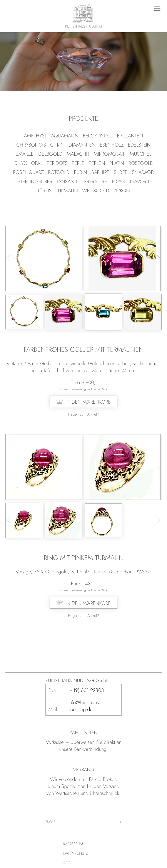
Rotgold (59, 172)
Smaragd (143, 172)
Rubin (80, 172)
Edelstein (139, 145)
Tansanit (67, 182)
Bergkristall (98, 136)
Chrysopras (31, 145)
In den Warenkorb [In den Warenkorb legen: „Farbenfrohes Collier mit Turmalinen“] (88, 402)
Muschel (141, 154)
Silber (121, 172)
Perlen (97, 163)
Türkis (44, 191)
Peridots (57, 163)
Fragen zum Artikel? (83, 414)
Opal (37, 163)
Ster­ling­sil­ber (35, 182)
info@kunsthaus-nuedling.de (84, 706)
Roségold (141, 163)
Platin (117, 163)
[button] (157, 258)
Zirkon (122, 191)
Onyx (20, 163)
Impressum (73, 844)
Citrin (57, 145)
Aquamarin (65, 136)
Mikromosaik (110, 154)
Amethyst (35, 136)
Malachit (78, 154)
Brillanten (130, 136)
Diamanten (82, 145)
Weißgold (96, 191)
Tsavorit (139, 182)
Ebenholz (112, 145)
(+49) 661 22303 (86, 690)
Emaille (25, 154)
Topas (118, 182)
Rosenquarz (28, 172)
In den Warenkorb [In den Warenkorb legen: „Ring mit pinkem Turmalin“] (88, 603)
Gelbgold (50, 154)
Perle (78, 163)
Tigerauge (94, 182)
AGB (67, 863)
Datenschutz (76, 853)
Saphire (100, 172)
